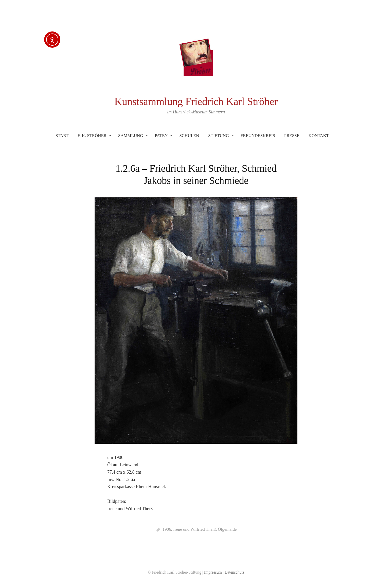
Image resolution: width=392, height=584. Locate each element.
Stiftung (219, 136)
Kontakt (319, 136)
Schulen (189, 136)
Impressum (213, 572)
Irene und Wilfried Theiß (194, 529)
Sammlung (131, 136)
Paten (161, 136)
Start (62, 136)
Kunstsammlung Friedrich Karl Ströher (196, 101)
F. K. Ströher (92, 136)
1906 (167, 529)
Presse (292, 136)
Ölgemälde (227, 529)
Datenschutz (235, 572)
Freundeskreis (258, 136)
